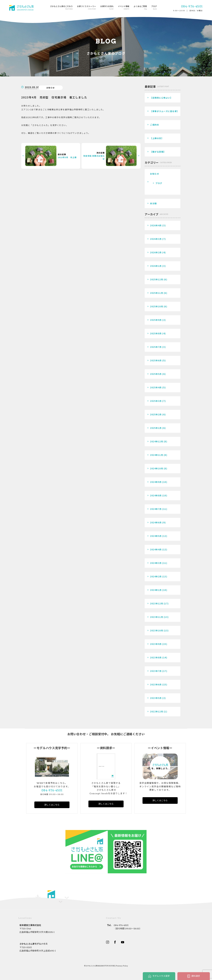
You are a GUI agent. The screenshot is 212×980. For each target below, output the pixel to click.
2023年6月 (156, 685)
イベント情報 (124, 8)
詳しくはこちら (52, 805)
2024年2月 (156, 576)
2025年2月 (156, 414)
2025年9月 (156, 320)
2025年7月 (156, 347)
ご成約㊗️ (155, 125)
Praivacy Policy (122, 966)
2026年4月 (156, 225)
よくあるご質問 (140, 8)
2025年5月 (156, 374)
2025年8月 (156, 333)
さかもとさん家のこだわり (61, 8)
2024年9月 (156, 482)
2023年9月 (156, 644)
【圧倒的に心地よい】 (161, 98)
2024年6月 (156, 522)
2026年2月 (156, 252)
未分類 (153, 203)
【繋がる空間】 (158, 152)
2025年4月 (156, 387)
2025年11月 (157, 293)
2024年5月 (156, 536)
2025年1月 (156, 428)
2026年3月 (156, 239)
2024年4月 (156, 549)
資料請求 (194, 976)
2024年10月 (157, 468)
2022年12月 (157, 712)
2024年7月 (156, 509)
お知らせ (51, 88)
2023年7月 (156, 671)
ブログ (154, 8)
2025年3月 (156, 401)
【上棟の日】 (157, 138)
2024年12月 (157, 441)
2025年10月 (157, 306)
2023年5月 (156, 698)
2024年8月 (156, 495)
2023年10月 (157, 630)
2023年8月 (156, 657)
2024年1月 (156, 590)
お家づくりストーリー (87, 8)
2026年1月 (156, 266)
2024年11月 (157, 455)
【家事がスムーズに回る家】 (165, 111)
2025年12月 (157, 279)
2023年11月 (157, 617)
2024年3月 (156, 563)
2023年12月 (157, 603)
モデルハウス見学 (159, 976)
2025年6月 (156, 360)
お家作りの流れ (107, 8)
